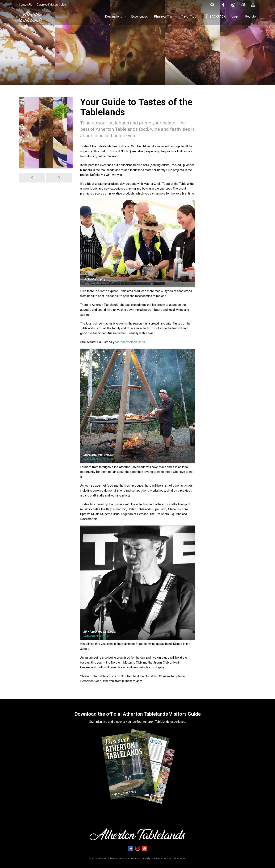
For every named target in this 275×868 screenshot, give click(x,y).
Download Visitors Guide (51, 5)
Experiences (140, 17)
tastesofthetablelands (96, 283)
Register (251, 17)
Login (235, 17)
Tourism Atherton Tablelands (168, 859)
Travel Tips (189, 17)
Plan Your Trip (163, 17)
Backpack (218, 17)
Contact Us (26, 5)
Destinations (114, 17)
